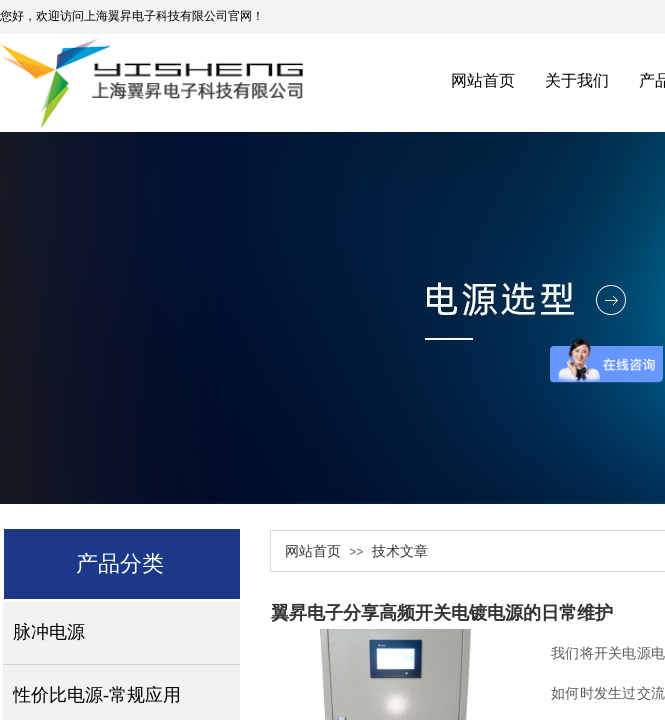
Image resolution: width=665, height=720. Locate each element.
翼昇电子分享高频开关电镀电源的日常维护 (442, 613)
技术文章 (400, 551)
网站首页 (313, 551)
